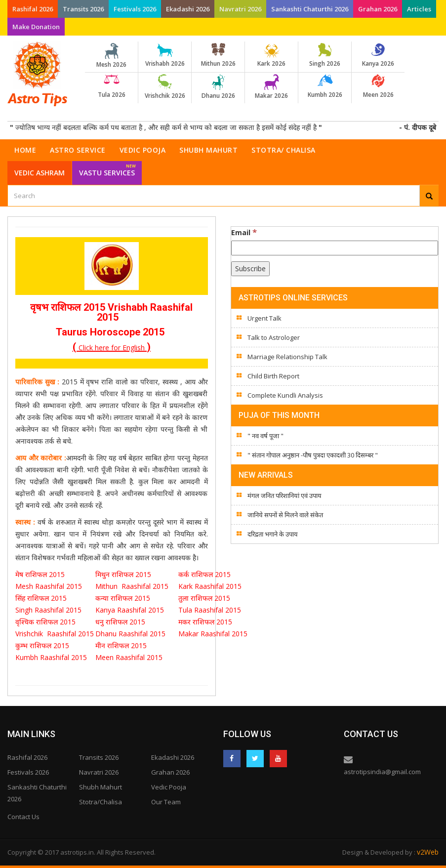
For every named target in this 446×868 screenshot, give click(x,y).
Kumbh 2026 (325, 86)
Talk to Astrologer (274, 337)
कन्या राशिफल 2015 (124, 598)
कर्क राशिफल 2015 (205, 574)
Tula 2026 (111, 86)
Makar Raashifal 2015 (215, 634)
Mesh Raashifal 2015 (49, 586)
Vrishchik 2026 (165, 87)
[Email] (335, 248)
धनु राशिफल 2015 (121, 622)
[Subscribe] (250, 269)
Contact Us (23, 817)
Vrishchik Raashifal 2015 (55, 634)
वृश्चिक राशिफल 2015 (45, 622)
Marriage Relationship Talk (287, 357)
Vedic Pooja (143, 150)
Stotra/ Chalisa (284, 150)
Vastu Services (107, 169)
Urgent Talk (264, 318)
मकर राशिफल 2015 (205, 622)
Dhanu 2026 (218, 87)
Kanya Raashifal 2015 (130, 610)
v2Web (428, 852)
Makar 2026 (271, 87)
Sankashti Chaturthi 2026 (310, 9)
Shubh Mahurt (208, 150)
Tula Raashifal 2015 (210, 610)
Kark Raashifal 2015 (210, 586)
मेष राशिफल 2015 (41, 574)
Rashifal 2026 (33, 9)
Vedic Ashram (40, 173)
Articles (419, 9)
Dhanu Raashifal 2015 (132, 634)
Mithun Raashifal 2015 (132, 586)
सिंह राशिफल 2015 (41, 598)
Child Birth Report (273, 376)
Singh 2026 (325, 55)
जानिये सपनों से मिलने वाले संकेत (285, 515)
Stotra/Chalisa (101, 802)
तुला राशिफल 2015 (204, 598)
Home (25, 150)
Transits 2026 (83, 9)
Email (244, 232)
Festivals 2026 (135, 9)
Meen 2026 (378, 86)
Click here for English (112, 348)
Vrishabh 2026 (165, 55)
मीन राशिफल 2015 (121, 645)
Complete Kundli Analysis (285, 395)
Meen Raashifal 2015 (129, 657)
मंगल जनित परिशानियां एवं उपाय (284, 496)
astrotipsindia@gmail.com (382, 772)
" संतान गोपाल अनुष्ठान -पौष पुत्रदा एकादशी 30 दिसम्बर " (313, 455)
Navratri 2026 (240, 9)
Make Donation (36, 27)
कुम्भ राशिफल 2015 (42, 645)
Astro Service (78, 150)
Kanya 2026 (378, 55)
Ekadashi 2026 (188, 9)
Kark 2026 (271, 55)
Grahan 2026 (378, 9)
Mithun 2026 (218, 55)
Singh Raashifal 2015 (50, 610)
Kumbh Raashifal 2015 (52, 657)
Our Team (166, 802)
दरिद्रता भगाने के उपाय (273, 534)
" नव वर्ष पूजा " (265, 436)
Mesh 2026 (111, 56)
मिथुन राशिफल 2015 (124, 574)
